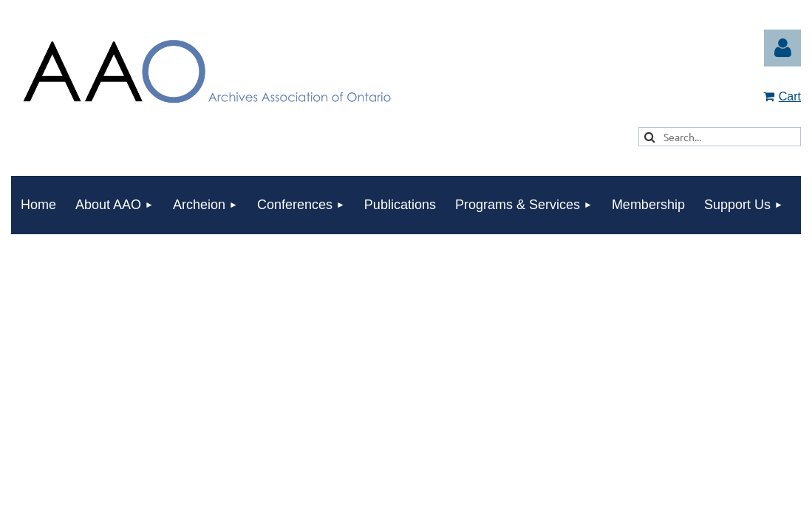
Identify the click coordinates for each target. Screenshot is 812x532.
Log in (782, 48)
